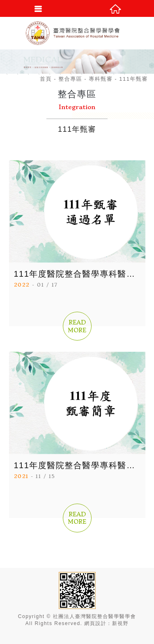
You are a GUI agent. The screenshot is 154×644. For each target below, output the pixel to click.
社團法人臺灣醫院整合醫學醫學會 (77, 33)
